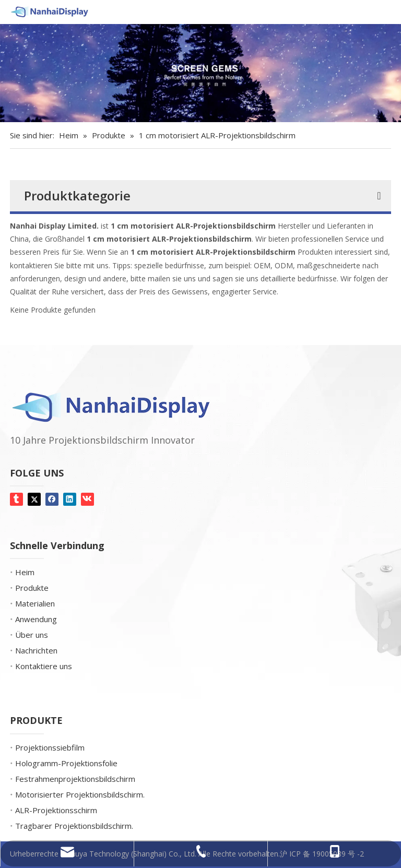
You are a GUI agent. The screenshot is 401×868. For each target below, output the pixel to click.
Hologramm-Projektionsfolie (66, 763)
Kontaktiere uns (44, 666)
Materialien (35, 603)
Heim (25, 572)
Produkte (32, 588)
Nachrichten (36, 650)
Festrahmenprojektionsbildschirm (75, 779)
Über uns (32, 635)
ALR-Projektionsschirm (56, 810)
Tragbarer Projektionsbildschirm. (74, 826)
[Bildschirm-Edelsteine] (200, 73)
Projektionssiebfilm (50, 747)
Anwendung (36, 619)
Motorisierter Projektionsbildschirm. (80, 794)
